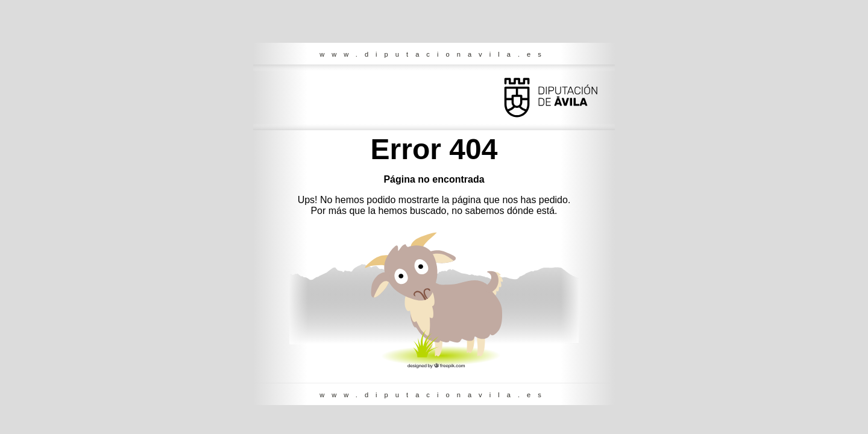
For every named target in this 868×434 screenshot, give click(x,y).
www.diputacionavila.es (434, 54)
